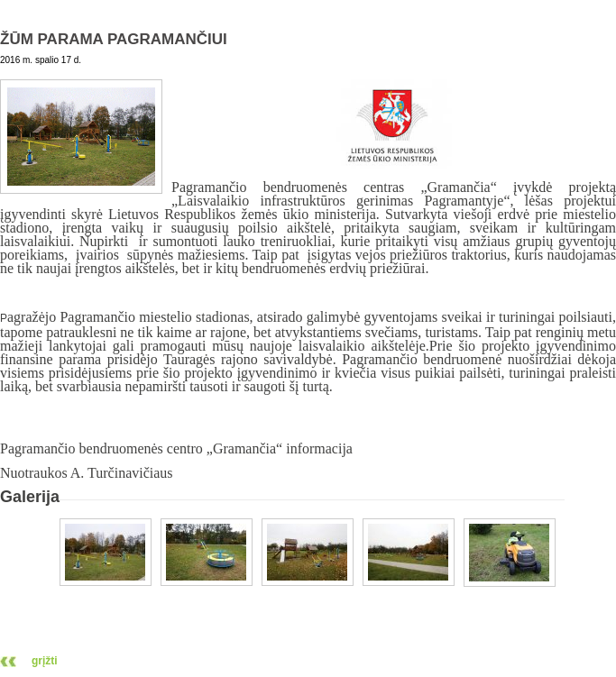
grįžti (45, 661)
